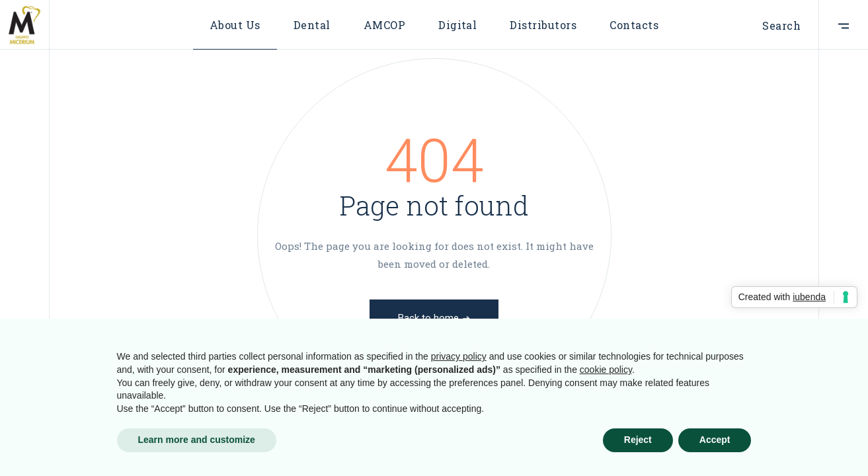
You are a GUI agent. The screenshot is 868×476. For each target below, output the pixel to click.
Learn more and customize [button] (197, 440)
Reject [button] (638, 440)
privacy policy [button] (459, 356)
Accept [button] (715, 440)
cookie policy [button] (606, 370)
